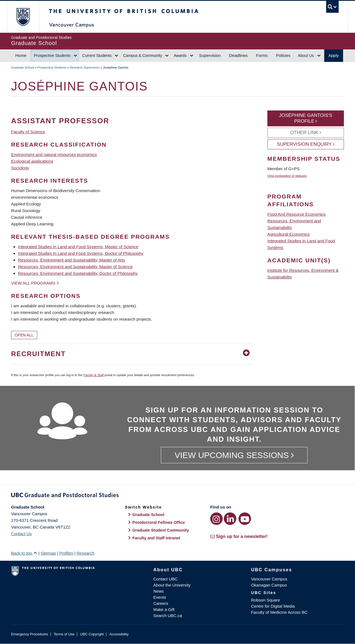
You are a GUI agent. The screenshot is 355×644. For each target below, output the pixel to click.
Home (21, 55)
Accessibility (119, 634)
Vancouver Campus (269, 579)
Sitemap (48, 553)
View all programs (33, 283)
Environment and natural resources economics (54, 154)
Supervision (210, 55)
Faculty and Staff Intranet (156, 538)
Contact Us (21, 534)
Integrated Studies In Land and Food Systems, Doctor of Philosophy (81, 253)
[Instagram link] (216, 519)
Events (160, 597)
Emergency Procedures (30, 634)
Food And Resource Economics (296, 214)
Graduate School (23, 67)
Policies (283, 55)
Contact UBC (166, 579)
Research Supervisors (85, 67)
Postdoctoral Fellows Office (159, 522)
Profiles (66, 553)
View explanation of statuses (287, 176)
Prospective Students (52, 56)
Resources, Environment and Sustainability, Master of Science (75, 267)
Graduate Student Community (161, 530)
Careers (161, 603)
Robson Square (265, 600)
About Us (306, 56)
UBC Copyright (92, 634)
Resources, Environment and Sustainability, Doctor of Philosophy (78, 273)
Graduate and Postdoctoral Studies (177, 496)
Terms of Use (64, 634)
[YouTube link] (245, 519)
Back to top (24, 553)
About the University (172, 585)
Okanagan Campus (269, 585)
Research (85, 553)
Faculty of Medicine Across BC (279, 612)
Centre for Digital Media (273, 606)
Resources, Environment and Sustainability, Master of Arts (72, 260)
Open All (24, 335)
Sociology (20, 168)
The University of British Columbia (23, 17)
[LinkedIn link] (230, 519)
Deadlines (238, 55)
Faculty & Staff (94, 375)
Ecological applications (32, 161)
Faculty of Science (28, 132)
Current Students (97, 56)
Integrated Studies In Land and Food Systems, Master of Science (78, 247)
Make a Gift (164, 609)
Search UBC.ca (168, 616)
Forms (262, 55)
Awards (180, 56)
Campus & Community (143, 56)
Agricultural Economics (289, 234)
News (159, 591)
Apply (334, 55)
